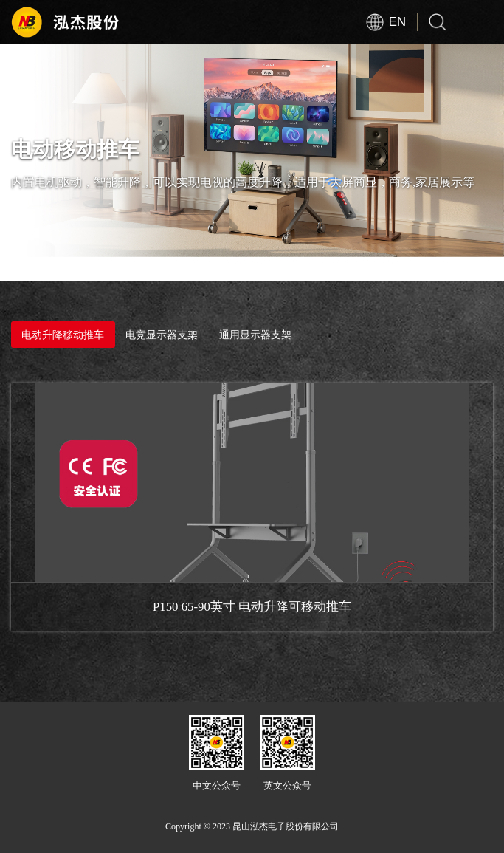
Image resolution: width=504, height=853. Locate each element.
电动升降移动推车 (63, 335)
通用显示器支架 (255, 334)
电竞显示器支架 (162, 335)
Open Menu (482, 22)
